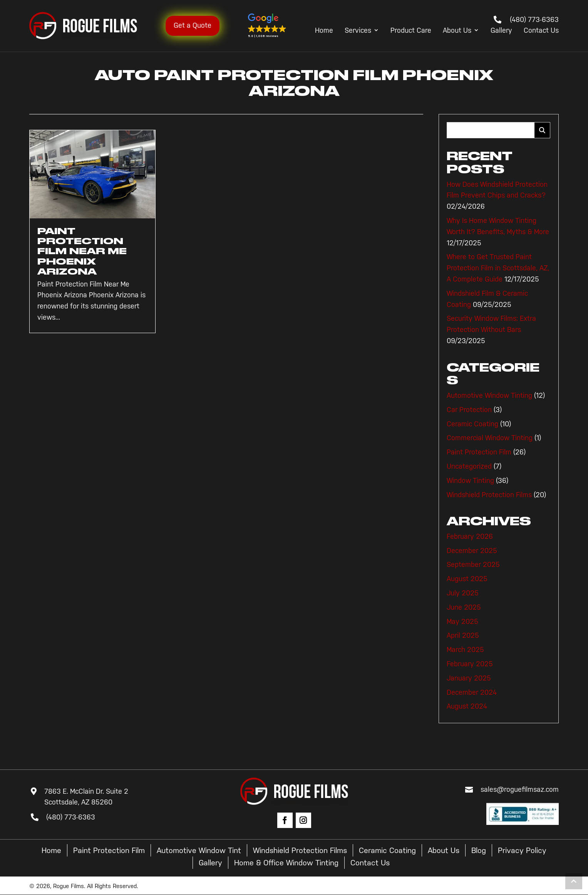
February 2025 (470, 664)
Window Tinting (470, 481)
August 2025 (467, 579)
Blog (479, 850)
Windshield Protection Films (489, 495)
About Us (457, 31)
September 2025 (473, 565)
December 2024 (472, 692)
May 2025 (462, 622)
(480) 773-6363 (534, 20)
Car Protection (469, 410)
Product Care (411, 31)
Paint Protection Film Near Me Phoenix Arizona (82, 251)
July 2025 (463, 593)
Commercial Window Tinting (490, 438)
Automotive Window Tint (199, 850)
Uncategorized (469, 466)
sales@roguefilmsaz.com (520, 789)
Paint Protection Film (479, 452)
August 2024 (467, 706)
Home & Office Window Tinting (286, 863)
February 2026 (470, 536)
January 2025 (469, 678)
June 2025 (464, 607)
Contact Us (541, 31)
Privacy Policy (522, 850)
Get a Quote (193, 25)
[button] (267, 26)
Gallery (501, 31)
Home (324, 31)
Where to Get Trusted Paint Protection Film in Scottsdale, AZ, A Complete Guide (498, 268)
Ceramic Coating (472, 424)
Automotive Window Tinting (489, 396)
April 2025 (463, 635)
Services (358, 31)
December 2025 (472, 551)
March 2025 (465, 650)
